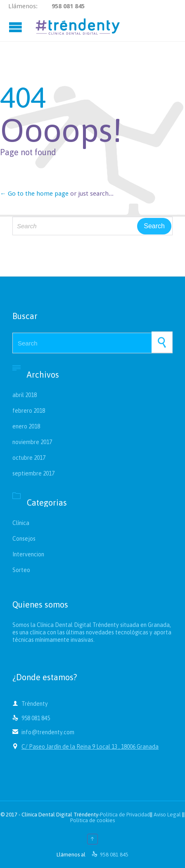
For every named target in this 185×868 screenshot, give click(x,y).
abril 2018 (25, 395)
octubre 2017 (29, 458)
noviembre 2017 (32, 442)
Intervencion (28, 554)
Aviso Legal (167, 815)
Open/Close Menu (17, 27)
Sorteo (21, 570)
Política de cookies (92, 820)
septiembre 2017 (33, 473)
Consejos (24, 539)
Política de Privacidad (125, 815)
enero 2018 (26, 426)
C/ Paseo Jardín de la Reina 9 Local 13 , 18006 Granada (90, 747)
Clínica (21, 523)
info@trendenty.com (43, 732)
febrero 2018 (29, 411)
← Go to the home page (34, 194)
